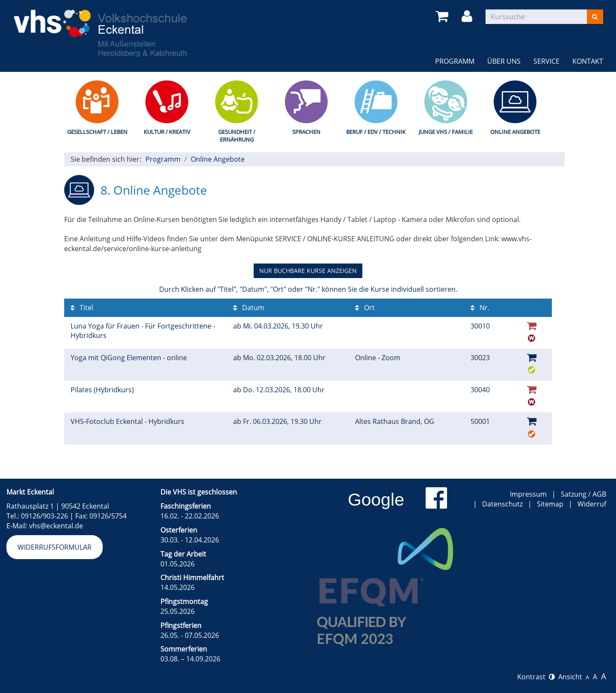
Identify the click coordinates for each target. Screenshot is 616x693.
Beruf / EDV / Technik (376, 132)
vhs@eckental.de (56, 526)
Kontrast (536, 677)
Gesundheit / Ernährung (237, 136)
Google (376, 500)
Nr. (480, 308)
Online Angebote (515, 132)
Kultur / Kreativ (167, 132)
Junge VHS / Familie (446, 132)
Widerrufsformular (55, 547)
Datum (249, 308)
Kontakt (588, 61)
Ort (365, 308)
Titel (82, 308)
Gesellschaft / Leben (97, 132)
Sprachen (306, 132)
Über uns (504, 61)
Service (546, 61)
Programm (455, 61)
